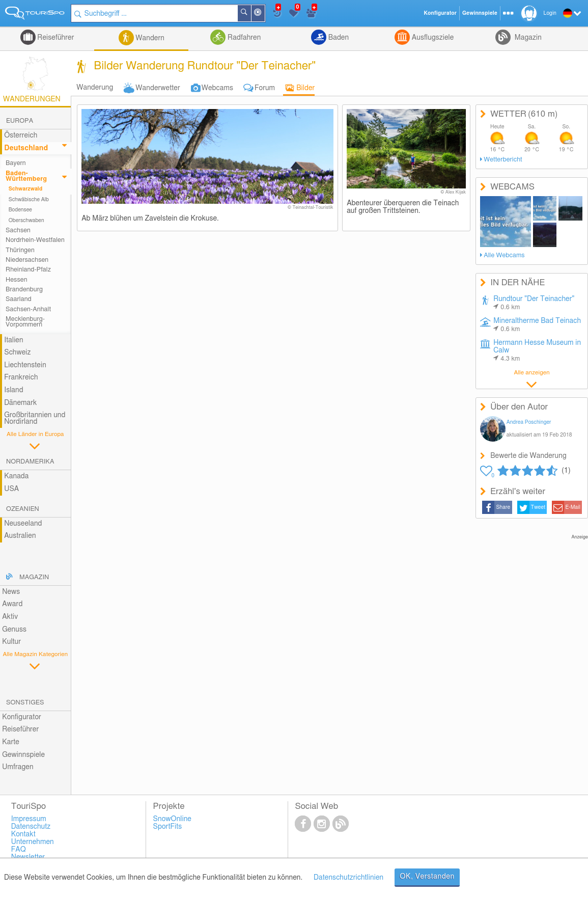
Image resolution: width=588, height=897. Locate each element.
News (11, 592)
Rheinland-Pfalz (28, 270)
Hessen (16, 280)
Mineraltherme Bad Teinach (537, 325)
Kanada (16, 476)
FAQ (19, 850)
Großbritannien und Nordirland (35, 418)
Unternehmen (33, 842)
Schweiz (17, 352)
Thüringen (20, 250)
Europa (20, 121)
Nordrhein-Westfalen (35, 240)
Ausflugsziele (432, 38)
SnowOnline (172, 819)
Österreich (21, 135)
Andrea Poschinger (529, 422)
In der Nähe (264, 14)
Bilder (305, 88)
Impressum (29, 819)
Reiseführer (55, 38)
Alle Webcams (504, 255)
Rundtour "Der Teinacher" (534, 303)
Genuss (14, 630)
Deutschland (26, 148)
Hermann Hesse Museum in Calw (537, 351)
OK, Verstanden (427, 877)
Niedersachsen (27, 260)
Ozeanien (23, 509)
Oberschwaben (26, 221)
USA (11, 489)
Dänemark (20, 403)
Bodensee (20, 210)
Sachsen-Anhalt (28, 309)
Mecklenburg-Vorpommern (25, 322)
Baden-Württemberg (26, 176)
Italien (13, 340)
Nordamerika (30, 462)
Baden (338, 38)
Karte (11, 742)
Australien (20, 536)
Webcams (217, 88)
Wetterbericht (503, 160)
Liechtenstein (25, 365)
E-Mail (573, 507)
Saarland (19, 299)
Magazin (527, 38)
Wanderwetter (158, 88)
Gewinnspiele (23, 755)
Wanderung (95, 88)
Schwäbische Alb (29, 200)
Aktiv (10, 617)
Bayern (16, 163)
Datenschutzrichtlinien (348, 878)
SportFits (168, 827)
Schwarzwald (26, 189)
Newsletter (28, 857)
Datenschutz (31, 827)
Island (14, 390)
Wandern (149, 38)
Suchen (250, 13)
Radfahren (243, 38)
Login (550, 13)
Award (12, 604)
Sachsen (18, 230)
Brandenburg (24, 290)
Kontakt (23, 834)
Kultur (11, 642)
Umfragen (18, 767)
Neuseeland (23, 524)
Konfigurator (22, 717)
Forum (265, 88)
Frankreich (21, 377)
